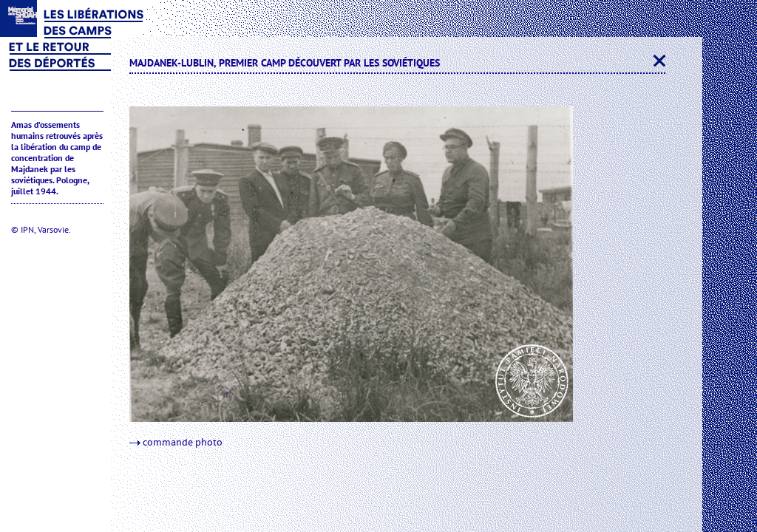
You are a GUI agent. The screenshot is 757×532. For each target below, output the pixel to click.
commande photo (176, 443)
